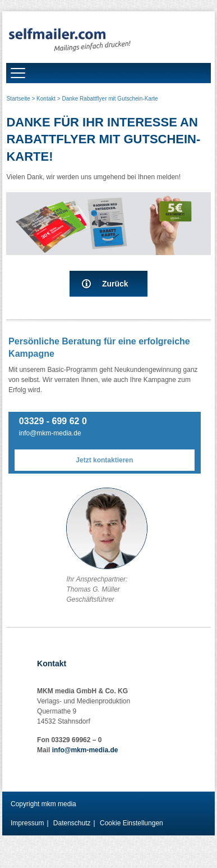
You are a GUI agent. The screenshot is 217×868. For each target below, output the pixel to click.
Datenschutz (72, 823)
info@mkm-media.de (50, 433)
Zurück (115, 284)
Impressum (27, 823)
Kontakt (46, 99)
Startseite (18, 99)
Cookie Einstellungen (131, 823)
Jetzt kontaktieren (104, 460)
